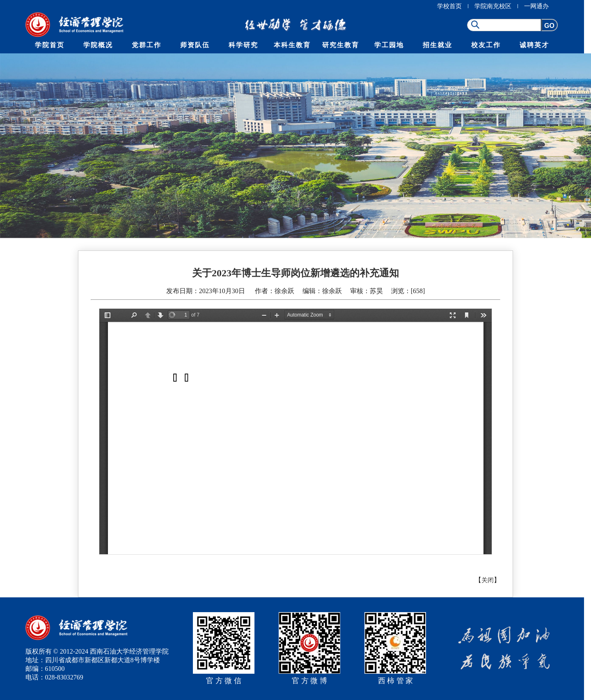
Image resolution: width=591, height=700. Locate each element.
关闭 (488, 580)
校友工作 (486, 45)
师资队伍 (195, 45)
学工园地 (389, 45)
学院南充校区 (493, 6)
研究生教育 (341, 45)
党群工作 (147, 45)
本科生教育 (292, 45)
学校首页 (449, 6)
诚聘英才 (534, 45)
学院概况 (98, 45)
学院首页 (50, 45)
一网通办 (536, 6)
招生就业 (438, 45)
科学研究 (243, 45)
